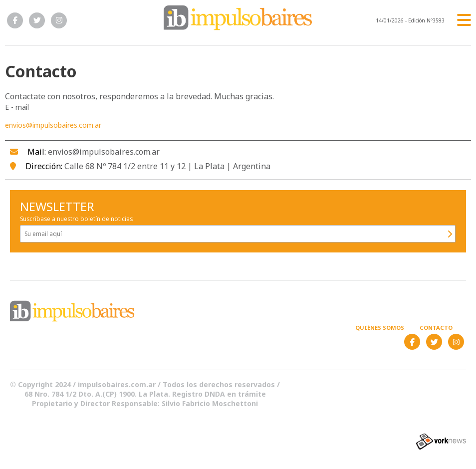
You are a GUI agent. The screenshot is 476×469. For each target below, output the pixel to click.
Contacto (436, 328)
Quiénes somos (380, 328)
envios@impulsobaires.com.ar (53, 125)
